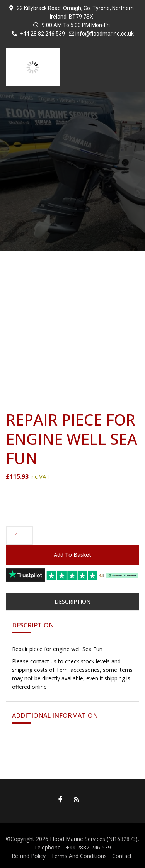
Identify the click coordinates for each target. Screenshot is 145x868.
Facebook (58, 799)
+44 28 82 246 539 (38, 34)
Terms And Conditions (79, 856)
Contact (122, 856)
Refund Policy (29, 856)
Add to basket (72, 555)
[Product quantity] (19, 536)
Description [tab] (72, 601)
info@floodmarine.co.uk (105, 34)
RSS (75, 799)
